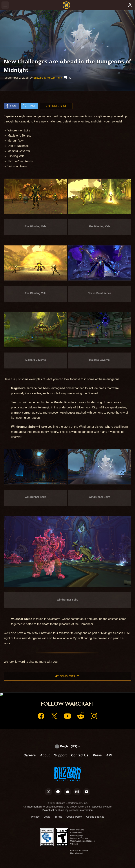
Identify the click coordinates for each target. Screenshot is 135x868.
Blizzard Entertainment (48, 78)
